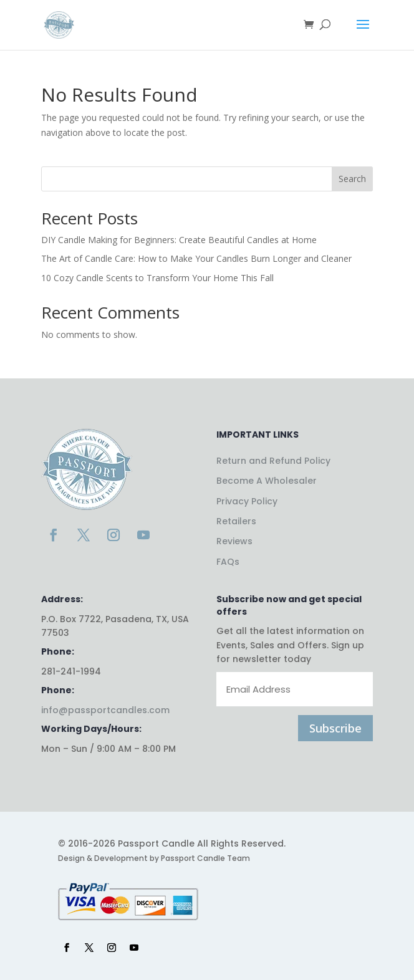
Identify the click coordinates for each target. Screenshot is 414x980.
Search (352, 179)
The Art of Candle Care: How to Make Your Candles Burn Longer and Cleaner (196, 258)
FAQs (228, 562)
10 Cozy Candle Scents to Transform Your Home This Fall (157, 278)
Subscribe (335, 728)
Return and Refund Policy (273, 461)
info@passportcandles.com (105, 710)
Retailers (236, 521)
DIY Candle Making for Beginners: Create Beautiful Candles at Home (179, 240)
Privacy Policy (247, 501)
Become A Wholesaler (267, 481)
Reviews (234, 541)
